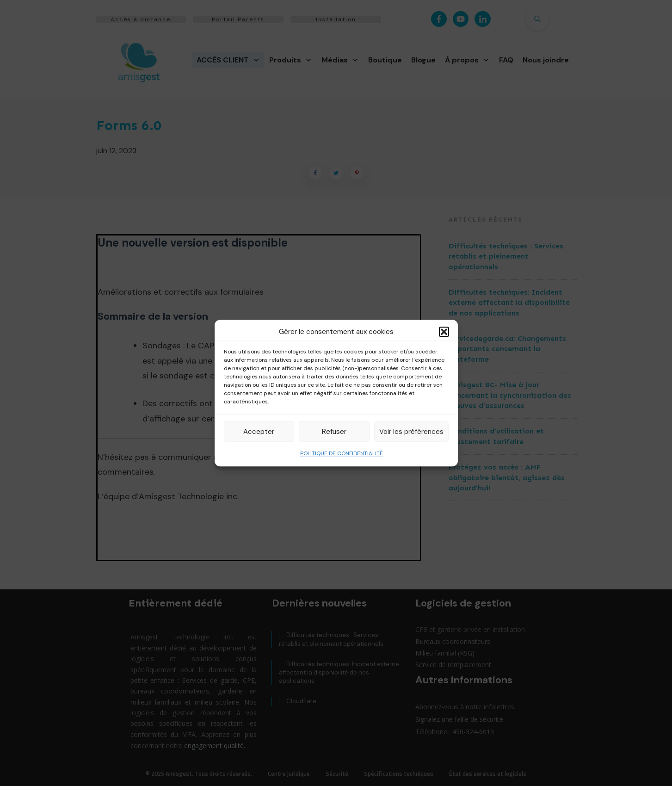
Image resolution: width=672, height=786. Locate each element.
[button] (444, 332)
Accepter (259, 432)
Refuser (334, 432)
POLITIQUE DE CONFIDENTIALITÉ (342, 453)
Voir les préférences (411, 432)
